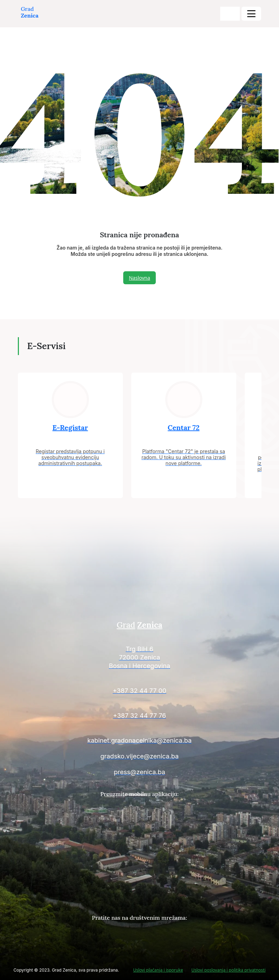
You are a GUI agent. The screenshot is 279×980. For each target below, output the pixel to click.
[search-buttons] (230, 14)
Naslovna (139, 278)
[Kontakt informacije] (140, 658)
